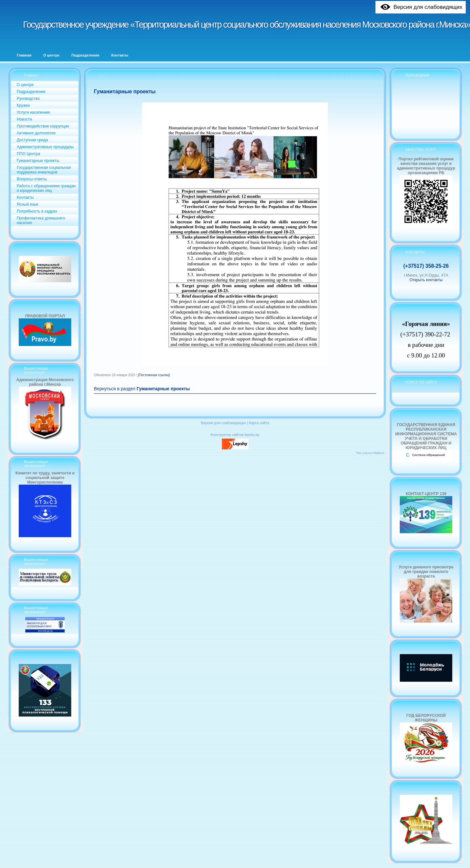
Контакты (25, 197)
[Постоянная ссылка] (154, 375)
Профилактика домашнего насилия (41, 220)
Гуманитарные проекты (38, 161)
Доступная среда (32, 140)
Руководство (28, 99)
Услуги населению (33, 112)
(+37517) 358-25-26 (426, 266)
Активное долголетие (36, 133)
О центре (25, 85)
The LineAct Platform (370, 453)
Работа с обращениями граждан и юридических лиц (46, 188)
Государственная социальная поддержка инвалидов (44, 170)
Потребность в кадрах (37, 211)
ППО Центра (28, 154)
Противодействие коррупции (43, 126)
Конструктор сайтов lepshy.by (235, 435)
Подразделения (31, 92)
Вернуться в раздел (142, 389)
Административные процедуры (45, 147)
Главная (31, 75)
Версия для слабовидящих (224, 423)
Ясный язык (28, 204)
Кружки (23, 105)
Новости (24, 119)
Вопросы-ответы (32, 179)
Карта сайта (259, 423)
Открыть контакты (426, 280)
